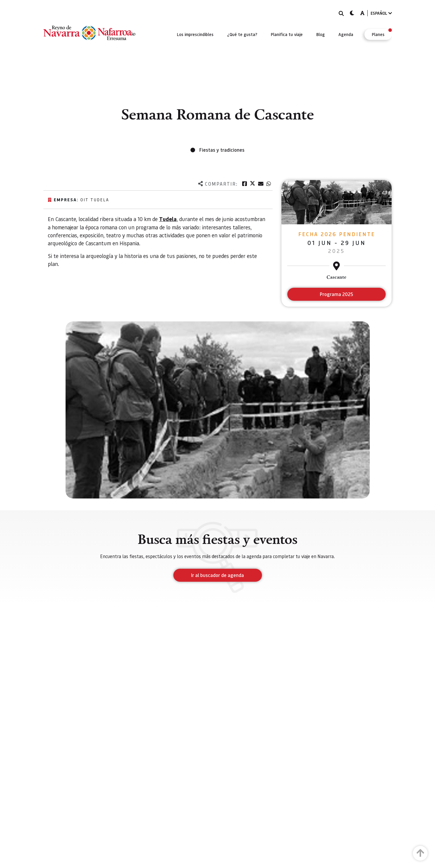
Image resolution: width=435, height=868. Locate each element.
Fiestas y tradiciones (222, 150)
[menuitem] (195, 34)
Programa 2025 (337, 294)
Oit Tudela (95, 200)
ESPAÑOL (381, 13)
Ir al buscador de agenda (218, 575)
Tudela (168, 219)
